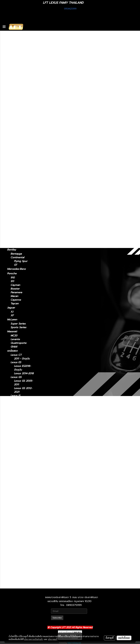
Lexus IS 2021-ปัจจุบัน (22, 401)
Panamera (16, 292)
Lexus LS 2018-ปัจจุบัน (23, 464)
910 (13, 278)
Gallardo (15, 246)
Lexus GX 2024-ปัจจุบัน (24, 568)
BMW (10, 213)
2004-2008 (17, 178)
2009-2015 (17, 181)
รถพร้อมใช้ (13, 42)
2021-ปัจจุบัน (18, 86)
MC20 (14, 336)
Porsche (12, 273)
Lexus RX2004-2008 (23, 523)
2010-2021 (16, 585)
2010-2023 (17, 209)
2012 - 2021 (17, 114)
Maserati (12, 331)
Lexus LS (12, 153)
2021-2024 (17, 141)
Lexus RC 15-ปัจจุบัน (22, 512)
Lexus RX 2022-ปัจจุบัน (23, 546)
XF (12, 315)
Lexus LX (16, 470)
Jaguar (11, 308)
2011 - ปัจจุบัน (18, 78)
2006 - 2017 (18, 161)
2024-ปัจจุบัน (18, 137)
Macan (14, 296)
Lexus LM (13, 133)
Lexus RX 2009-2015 (24, 531)
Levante (15, 339)
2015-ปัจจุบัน (18, 169)
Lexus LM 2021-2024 (23, 427)
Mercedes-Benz (16, 269)
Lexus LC (13, 145)
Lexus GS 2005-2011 (23, 383)
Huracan (15, 242)
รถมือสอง (12, 351)
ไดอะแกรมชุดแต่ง (16, 56)
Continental (17, 258)
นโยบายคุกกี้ (53, 639)
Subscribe (57, 618)
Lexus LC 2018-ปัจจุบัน (23, 446)
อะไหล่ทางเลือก (15, 69)
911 (12, 281)
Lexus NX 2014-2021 (23, 494)
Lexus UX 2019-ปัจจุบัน (23, 557)
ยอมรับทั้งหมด (124, 638)
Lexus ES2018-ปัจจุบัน (22, 368)
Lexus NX (13, 121)
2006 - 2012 (18, 93)
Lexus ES (12, 97)
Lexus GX (13, 201)
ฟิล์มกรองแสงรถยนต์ (18, 60)
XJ (12, 312)
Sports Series (18, 327)
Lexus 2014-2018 (24, 373)
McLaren (12, 320)
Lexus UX (13, 193)
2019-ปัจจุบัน (18, 197)
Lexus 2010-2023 (24, 573)
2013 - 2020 (18, 90)
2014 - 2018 (17, 105)
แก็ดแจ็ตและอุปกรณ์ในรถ (20, 65)
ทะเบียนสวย (13, 46)
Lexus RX (13, 174)
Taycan (15, 304)
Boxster (15, 289)
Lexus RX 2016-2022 (23, 538)
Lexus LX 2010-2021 (23, 475)
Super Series (18, 324)
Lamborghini (14, 234)
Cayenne (16, 300)
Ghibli (14, 347)
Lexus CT (13, 74)
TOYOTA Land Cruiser (20, 221)
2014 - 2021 (17, 125)
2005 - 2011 (17, 117)
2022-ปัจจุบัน (18, 129)
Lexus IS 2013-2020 (22, 416)
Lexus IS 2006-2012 (23, 409)
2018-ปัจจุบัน (18, 149)
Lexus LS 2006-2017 (23, 457)
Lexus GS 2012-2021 (23, 390)
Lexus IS (12, 82)
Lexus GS (13, 109)
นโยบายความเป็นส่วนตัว (34, 639)
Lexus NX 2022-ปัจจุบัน (23, 501)
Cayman (15, 285)
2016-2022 (17, 185)
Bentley (12, 250)
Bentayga (16, 254)
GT (16, 265)
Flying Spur (21, 261)
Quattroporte (18, 343)
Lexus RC (13, 165)
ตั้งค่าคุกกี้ (110, 638)
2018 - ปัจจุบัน (19, 102)
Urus (13, 238)
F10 (13, 217)
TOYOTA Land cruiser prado (20, 228)
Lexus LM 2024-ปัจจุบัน (23, 435)
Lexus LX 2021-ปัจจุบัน (23, 483)
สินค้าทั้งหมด (14, 51)
